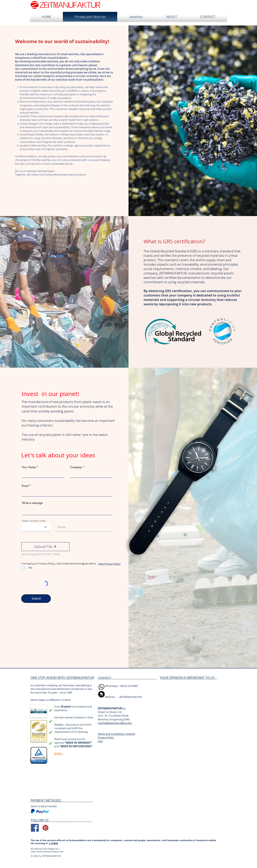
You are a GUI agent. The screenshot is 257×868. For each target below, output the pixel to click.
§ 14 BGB (53, 843)
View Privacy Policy (109, 564)
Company (76, 467)
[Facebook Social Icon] (35, 828)
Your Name (29, 467)
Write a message (32, 503)
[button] (45, 547)
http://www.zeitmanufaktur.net (47, 851)
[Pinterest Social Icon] (45, 828)
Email (25, 486)
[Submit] (36, 599)
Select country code (34, 521)
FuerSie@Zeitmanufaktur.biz (115, 723)
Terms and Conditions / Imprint (116, 734)
